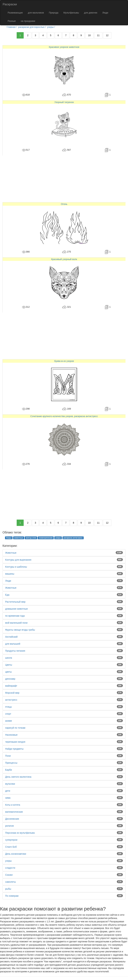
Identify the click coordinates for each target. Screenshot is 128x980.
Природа (54, 13)
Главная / (12, 27)
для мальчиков (36, 13)
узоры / (51, 27)
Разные (12, 21)
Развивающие (15, 13)
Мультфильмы (71, 13)
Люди (105, 13)
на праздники (28, 21)
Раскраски (10, 4)
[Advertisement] (64, 179)
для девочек (91, 13)
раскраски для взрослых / (32, 27)
